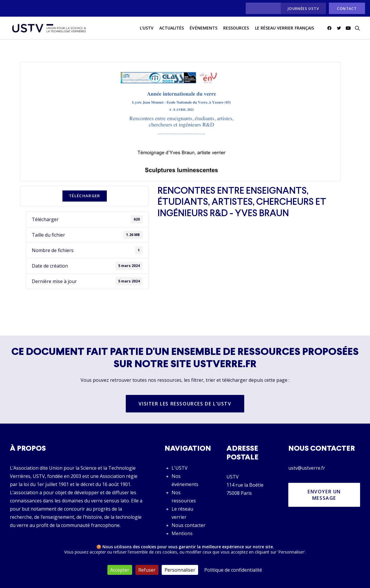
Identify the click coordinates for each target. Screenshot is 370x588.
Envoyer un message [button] (325, 495)
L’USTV (147, 29)
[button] (330, 29)
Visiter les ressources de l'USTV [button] (185, 404)
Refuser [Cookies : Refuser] (147, 570)
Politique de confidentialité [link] (233, 570)
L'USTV (180, 468)
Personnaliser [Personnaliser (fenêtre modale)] (180, 570)
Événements (204, 29)
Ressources (236, 29)
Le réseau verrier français (285, 29)
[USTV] (48, 29)
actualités (172, 29)
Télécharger (85, 196)
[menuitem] (262, 8)
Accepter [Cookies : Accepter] (120, 570)
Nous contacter (189, 525)
